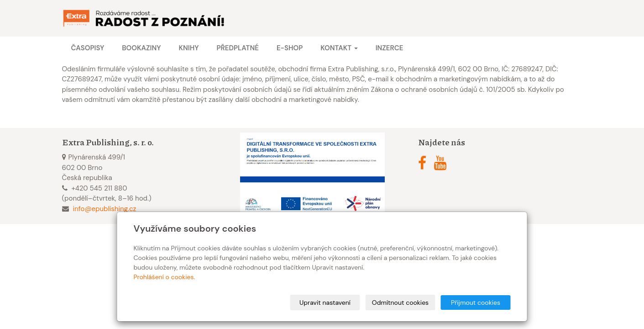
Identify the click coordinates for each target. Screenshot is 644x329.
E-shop (290, 48)
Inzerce (390, 48)
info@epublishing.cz (105, 209)
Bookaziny (141, 48)
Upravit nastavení (325, 302)
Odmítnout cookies (400, 302)
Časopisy (88, 48)
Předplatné (237, 48)
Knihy (188, 48)
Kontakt (339, 48)
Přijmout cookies (476, 302)
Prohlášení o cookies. (165, 277)
